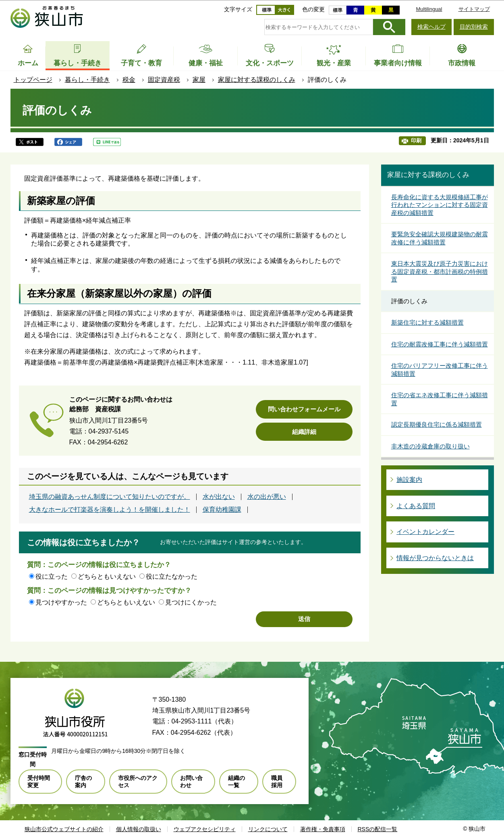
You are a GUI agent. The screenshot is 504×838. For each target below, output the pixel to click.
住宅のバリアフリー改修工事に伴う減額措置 (440, 370)
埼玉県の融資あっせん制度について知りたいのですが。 (110, 497)
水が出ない (219, 497)
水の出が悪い (267, 497)
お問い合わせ (191, 782)
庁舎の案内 (83, 782)
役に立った (52, 576)
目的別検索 (474, 27)
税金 (129, 80)
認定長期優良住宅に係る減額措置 (437, 424)
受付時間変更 (39, 782)
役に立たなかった (172, 576)
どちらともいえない (107, 576)
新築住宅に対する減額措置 (427, 322)
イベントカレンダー (425, 532)
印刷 (416, 141)
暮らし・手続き (87, 80)
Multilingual (429, 9)
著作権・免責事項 (323, 829)
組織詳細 (304, 432)
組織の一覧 (236, 782)
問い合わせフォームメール (304, 409)
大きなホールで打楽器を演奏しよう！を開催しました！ (110, 510)
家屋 (199, 80)
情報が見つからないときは (435, 558)
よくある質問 (416, 506)
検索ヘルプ (431, 27)
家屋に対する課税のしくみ (257, 80)
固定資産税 (164, 80)
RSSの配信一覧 (378, 829)
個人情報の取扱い (139, 829)
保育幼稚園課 (222, 510)
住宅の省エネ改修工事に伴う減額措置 (440, 399)
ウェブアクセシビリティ (205, 829)
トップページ (33, 80)
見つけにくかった (191, 602)
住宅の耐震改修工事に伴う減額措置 (440, 344)
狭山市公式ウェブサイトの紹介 (64, 829)
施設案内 (409, 480)
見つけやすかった (61, 602)
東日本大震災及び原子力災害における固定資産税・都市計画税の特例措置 (440, 271)
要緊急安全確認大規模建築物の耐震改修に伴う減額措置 (440, 238)
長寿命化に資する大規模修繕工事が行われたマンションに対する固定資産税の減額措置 (440, 205)
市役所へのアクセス (138, 782)
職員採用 (277, 782)
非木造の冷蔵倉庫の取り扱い (430, 446)
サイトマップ (474, 9)
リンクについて (268, 829)
